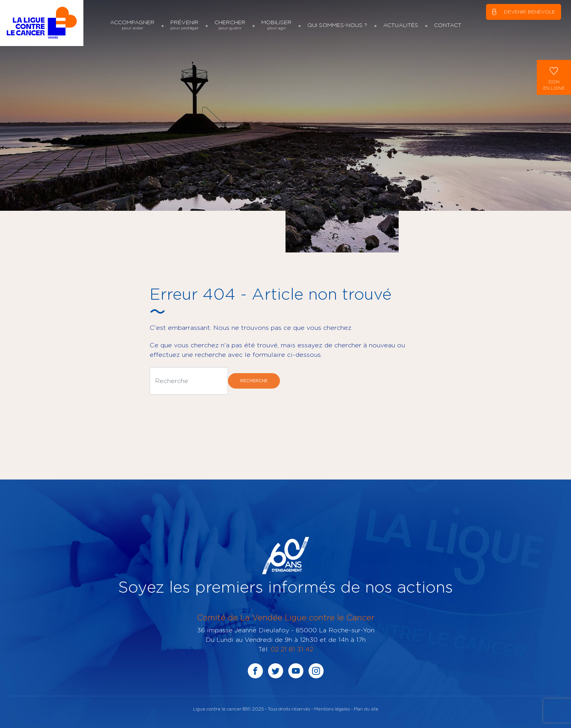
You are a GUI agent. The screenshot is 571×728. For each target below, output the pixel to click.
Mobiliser (276, 25)
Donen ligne (554, 77)
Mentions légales (332, 709)
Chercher (230, 25)
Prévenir (184, 25)
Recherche (254, 381)
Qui (337, 25)
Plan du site (366, 709)
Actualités (401, 25)
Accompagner (132, 25)
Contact (448, 25)
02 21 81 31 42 (292, 649)
